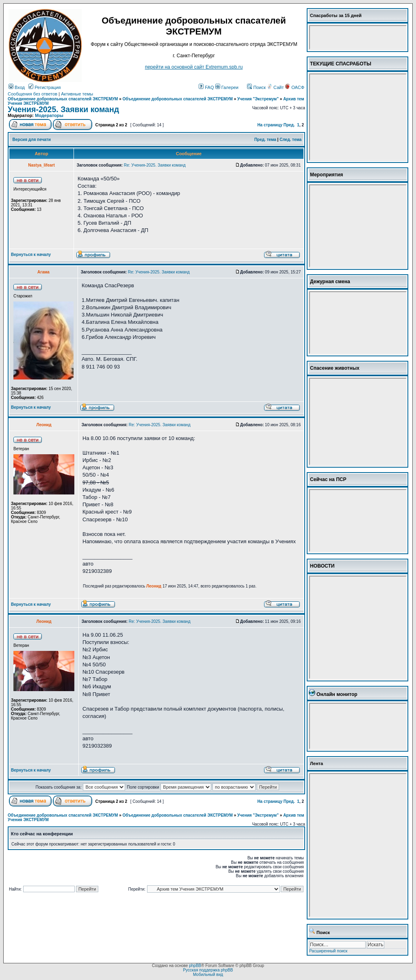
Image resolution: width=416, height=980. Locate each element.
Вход (17, 87)
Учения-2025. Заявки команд (63, 109)
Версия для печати (32, 140)
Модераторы (49, 115)
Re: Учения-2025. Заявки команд (155, 165)
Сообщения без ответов (32, 94)
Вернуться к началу (31, 255)
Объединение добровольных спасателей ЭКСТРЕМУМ (63, 99)
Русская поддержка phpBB (208, 970)
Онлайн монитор (337, 694)
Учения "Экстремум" (258, 99)
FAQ (206, 87)
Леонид (154, 586)
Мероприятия (326, 175)
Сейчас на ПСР (328, 479)
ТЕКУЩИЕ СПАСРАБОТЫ (341, 64)
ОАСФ (295, 87)
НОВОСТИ (322, 566)
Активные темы (77, 94)
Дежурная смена (330, 282)
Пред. (289, 125)
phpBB (195, 966)
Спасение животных (335, 368)
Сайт (276, 87)
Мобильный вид (208, 975)
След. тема (290, 140)
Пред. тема (265, 140)
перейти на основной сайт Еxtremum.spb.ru (194, 67)
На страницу (270, 125)
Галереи (227, 87)
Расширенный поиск (328, 951)
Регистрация (44, 87)
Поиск (256, 87)
